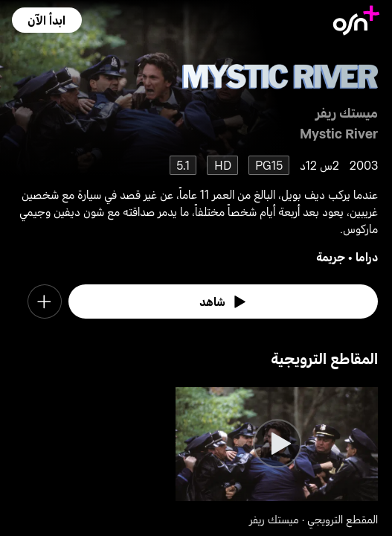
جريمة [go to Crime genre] (331, 256)
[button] (46, 20)
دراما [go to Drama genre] (367, 256)
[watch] (223, 301)
